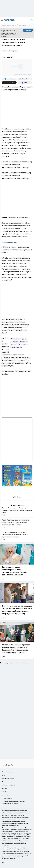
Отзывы (4, 792)
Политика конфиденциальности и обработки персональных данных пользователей (13, 802)
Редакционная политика (8, 778)
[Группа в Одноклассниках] (6, 765)
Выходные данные (7, 772)
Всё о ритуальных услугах (8, 25)
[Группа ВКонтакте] (9, 79)
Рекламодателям (22, 25)
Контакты (5, 788)
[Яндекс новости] (25, 79)
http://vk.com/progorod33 (9, 835)
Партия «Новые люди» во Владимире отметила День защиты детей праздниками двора (17, 512)
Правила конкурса (9, 242)
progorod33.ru (6, 825)
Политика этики (6, 782)
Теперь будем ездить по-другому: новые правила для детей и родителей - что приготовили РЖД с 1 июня (17, 524)
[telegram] (20, 497)
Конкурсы (13, 51)
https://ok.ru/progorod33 (22, 835)
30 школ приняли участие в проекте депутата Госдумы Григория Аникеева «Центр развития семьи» (17, 536)
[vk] (15, 497)
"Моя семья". (23, 134)
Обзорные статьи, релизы (9, 785)
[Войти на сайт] (31, 20)
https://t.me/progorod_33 (9, 837)
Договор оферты (6, 795)
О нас (3, 775)
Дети (5, 51)
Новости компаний (7, 798)
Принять (28, 30)
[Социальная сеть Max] (25, 83)
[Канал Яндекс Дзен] (9, 83)
